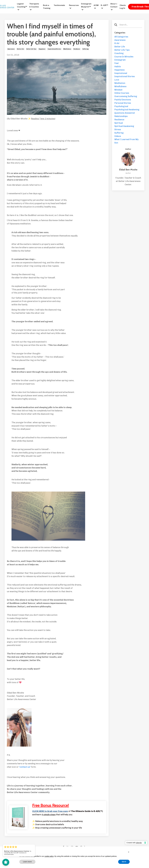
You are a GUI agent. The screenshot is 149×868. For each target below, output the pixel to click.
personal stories (123, 103)
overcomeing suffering (126, 96)
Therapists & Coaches (34, 7)
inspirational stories (54, 49)
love (117, 80)
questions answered (124, 113)
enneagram (120, 60)
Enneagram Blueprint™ (86, 7)
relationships (121, 116)
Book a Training (47, 7)
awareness (11, 49)
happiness (42, 49)
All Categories (121, 37)
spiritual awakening (124, 126)
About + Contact (114, 7)
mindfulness (67, 49)
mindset (118, 90)
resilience (77, 49)
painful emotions (123, 100)
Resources (74, 7)
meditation (120, 83)
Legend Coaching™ (22, 7)
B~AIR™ (104, 7)
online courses (122, 93)
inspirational (121, 73)
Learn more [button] (27, 862)
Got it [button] (124, 862)
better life (20, 49)
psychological (121, 106)
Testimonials (59, 5)
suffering (85, 49)
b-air (117, 43)
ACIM (96, 7)
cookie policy (49, 856)
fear (117, 63)
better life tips (31, 49)
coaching (119, 53)
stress (118, 130)
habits (118, 67)
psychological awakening (127, 110)
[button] (129, 852)
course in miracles (124, 57)
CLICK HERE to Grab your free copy (50, 811)
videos (118, 136)
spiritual (119, 123)
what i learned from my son (126, 141)
